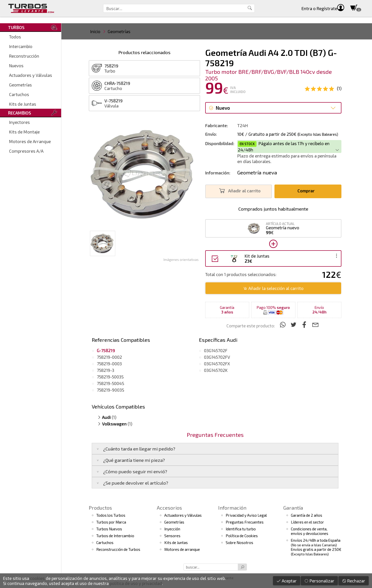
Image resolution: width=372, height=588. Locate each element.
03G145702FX (217, 364)
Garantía (293, 508)
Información (232, 508)
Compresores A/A (26, 151)
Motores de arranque (182, 549)
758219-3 (106, 370)
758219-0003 (109, 364)
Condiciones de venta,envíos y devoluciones (310, 531)
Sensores (172, 536)
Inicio (95, 31)
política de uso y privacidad (136, 583)
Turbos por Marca (111, 522)
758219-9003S (110, 390)
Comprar (307, 191)
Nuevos (16, 65)
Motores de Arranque (30, 141)
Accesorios (169, 508)
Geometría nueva (257, 172)
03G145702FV (217, 357)
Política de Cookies (242, 536)
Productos (100, 508)
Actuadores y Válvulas (31, 75)
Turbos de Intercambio (115, 536)
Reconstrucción (24, 56)
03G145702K (216, 370)
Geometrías (20, 85)
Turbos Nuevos (109, 529)
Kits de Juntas (23, 104)
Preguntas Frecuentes (245, 522)
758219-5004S (110, 383)
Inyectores (19, 122)
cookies (37, 578)
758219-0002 (109, 357)
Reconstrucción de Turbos (118, 549)
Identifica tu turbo (241, 529)
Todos (15, 37)
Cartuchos (19, 94)
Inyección (172, 529)
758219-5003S (110, 377)
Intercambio (21, 46)
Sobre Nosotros (239, 542)
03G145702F (216, 350)
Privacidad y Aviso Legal (246, 515)
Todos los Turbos (111, 515)
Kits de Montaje (24, 132)
